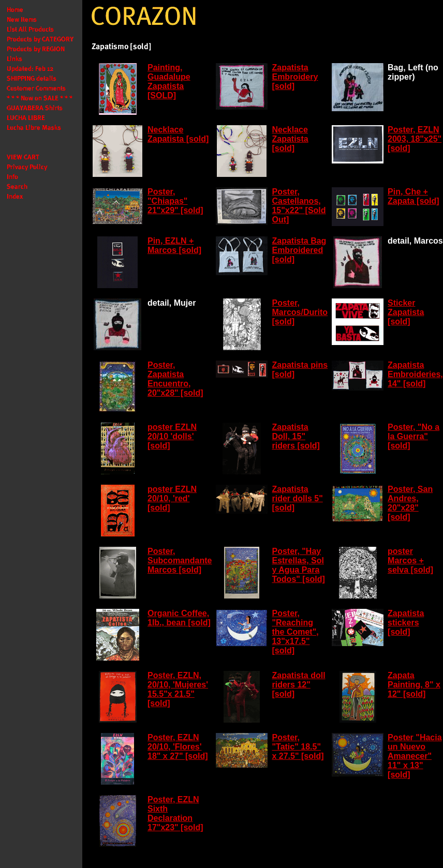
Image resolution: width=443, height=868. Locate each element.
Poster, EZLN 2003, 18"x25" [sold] (415, 139)
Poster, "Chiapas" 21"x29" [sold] (175, 201)
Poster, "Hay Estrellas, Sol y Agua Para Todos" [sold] (298, 565)
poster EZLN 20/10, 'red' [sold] (172, 498)
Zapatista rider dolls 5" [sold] (297, 498)
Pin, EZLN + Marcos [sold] (174, 245)
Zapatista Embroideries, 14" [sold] (415, 374)
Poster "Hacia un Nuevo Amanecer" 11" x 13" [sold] (415, 756)
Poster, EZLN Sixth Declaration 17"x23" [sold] (175, 813)
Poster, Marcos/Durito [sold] (300, 312)
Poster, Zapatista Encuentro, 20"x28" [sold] (175, 379)
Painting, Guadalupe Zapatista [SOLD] (169, 81)
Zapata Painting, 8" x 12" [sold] (414, 685)
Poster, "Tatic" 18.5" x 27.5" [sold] (298, 747)
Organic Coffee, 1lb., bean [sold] (179, 618)
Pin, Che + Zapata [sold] (414, 196)
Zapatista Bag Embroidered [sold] (299, 250)
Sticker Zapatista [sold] (406, 312)
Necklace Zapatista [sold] (178, 134)
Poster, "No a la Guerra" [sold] (414, 436)
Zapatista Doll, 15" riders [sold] (296, 436)
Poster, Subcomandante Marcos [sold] (180, 560)
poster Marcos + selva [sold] (410, 560)
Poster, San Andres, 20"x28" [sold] (410, 503)
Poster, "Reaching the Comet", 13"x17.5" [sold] (295, 632)
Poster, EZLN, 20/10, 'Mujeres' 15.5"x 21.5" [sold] (178, 689)
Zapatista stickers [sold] (406, 623)
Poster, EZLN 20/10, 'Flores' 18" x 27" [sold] (178, 747)
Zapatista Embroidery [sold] (295, 77)
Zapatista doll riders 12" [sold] (298, 685)
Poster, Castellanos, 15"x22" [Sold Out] (299, 206)
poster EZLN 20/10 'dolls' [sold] (172, 436)
